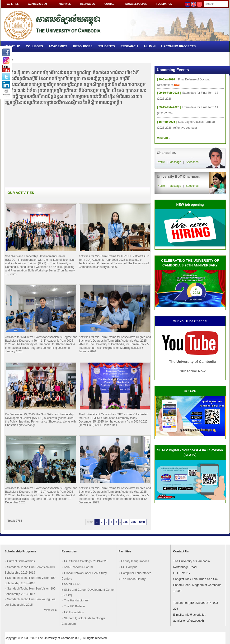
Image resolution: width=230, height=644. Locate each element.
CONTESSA (72, 584)
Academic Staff (38, 4)
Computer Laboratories (136, 573)
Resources (83, 46)
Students (107, 46)
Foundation (164, 4)
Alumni (150, 46)
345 (125, 522)
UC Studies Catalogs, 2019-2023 (86, 561)
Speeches (192, 162)
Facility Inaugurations (135, 561)
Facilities (12, 4)
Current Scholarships (21, 561)
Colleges (34, 46)
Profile (161, 162)
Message (175, 162)
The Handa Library (76, 600)
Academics (58, 46)
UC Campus (129, 567)
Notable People (136, 4)
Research (129, 46)
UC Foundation (74, 612)
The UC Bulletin (75, 606)
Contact (110, 4)
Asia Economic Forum (78, 567)
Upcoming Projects (178, 46)
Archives (65, 4)
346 (133, 522)
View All (49, 610)
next (142, 522)
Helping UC (88, 4)
